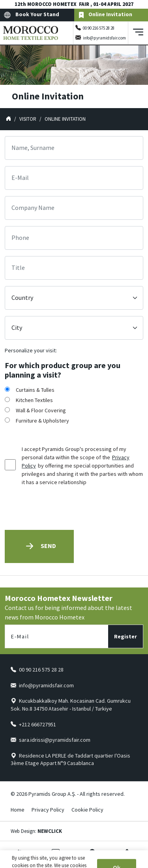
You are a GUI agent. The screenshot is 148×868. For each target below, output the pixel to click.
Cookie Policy (87, 810)
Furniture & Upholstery (42, 421)
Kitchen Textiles (34, 400)
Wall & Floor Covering (41, 410)
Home (18, 810)
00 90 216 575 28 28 (99, 28)
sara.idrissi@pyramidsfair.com (55, 740)
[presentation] (65, 508)
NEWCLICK (50, 831)
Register (126, 636)
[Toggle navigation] (138, 33)
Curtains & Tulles (35, 390)
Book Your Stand (32, 15)
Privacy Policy (48, 810)
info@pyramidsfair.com (104, 38)
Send (39, 546)
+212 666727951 (37, 724)
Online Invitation (105, 15)
